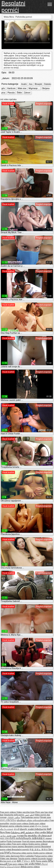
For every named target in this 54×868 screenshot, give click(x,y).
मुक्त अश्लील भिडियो (33, 864)
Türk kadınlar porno (30, 817)
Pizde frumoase (14, 841)
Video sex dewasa (9, 859)
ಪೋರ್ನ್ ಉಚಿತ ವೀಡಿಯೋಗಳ (33, 829)
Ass (31, 84)
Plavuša (11, 93)
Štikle (19, 93)
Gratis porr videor (37, 824)
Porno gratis (42, 861)
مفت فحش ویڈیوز (8, 836)
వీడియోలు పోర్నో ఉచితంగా (23, 833)
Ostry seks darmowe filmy (12, 856)
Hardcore (11, 88)
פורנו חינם (12, 861)
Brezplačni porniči (21, 850)
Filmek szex (45, 817)
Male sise (22, 88)
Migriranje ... (34, 88)
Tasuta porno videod (28, 859)
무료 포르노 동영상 (39, 850)
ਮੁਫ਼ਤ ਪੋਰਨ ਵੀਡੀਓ (8, 838)
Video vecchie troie (25, 812)
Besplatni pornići (13, 7)
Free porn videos (8, 812)
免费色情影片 (39, 838)
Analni (24, 84)
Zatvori (27, 93)
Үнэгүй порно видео (32, 841)
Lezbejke (30, 856)
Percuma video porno (23, 853)
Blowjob (38, 84)
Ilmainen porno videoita (12, 826)
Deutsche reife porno (14, 815)
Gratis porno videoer (38, 844)
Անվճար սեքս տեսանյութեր (33, 820)
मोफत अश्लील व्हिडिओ (44, 833)
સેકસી (17, 829)
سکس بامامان (14, 817)
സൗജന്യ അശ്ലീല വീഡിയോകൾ (34, 836)
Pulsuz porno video (44, 856)
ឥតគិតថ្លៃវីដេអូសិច (24, 838)
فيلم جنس (29, 815)
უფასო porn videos (19, 824)
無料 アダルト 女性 (26, 861)
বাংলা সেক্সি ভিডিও (8, 820)
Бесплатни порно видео (12, 847)
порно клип (29, 826)
